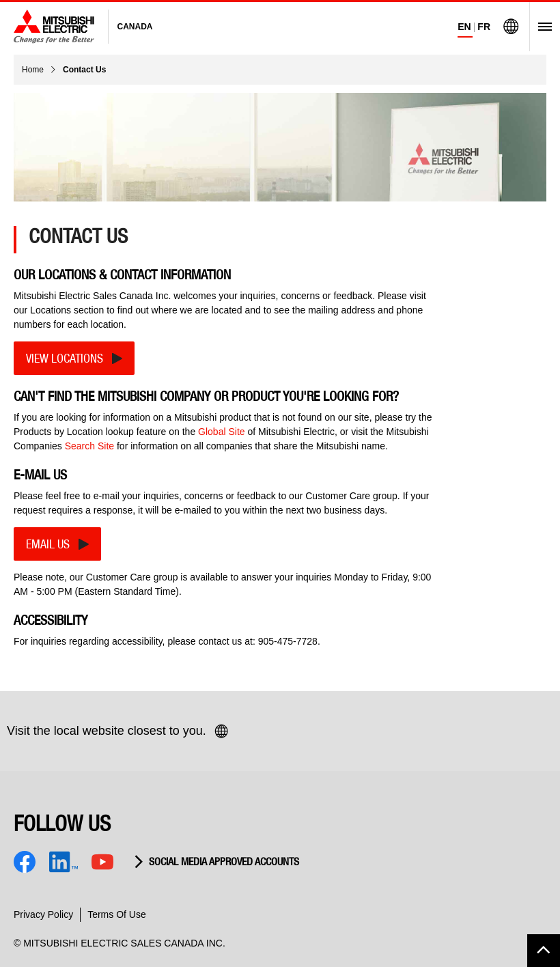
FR (484, 27)
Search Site (89, 446)
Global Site (221, 432)
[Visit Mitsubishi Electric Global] (511, 27)
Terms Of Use (117, 914)
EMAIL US (48, 544)
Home (33, 70)
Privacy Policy (43, 914)
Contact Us (84, 70)
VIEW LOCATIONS (65, 358)
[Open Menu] (541, 27)
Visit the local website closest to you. (118, 731)
